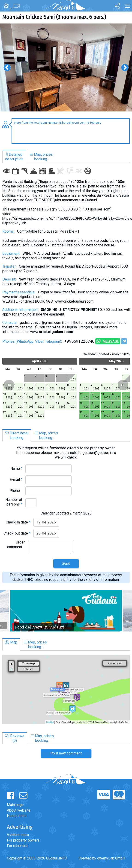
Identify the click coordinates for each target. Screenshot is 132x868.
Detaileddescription (14, 157)
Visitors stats (18, 835)
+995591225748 (79, 341)
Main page (15, 805)
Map (11, 642)
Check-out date (17, 533)
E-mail (16, 480)
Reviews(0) (15, 738)
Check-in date (18, 522)
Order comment (16, 545)
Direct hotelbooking (17, 435)
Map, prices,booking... (42, 157)
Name (16, 469)
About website (19, 810)
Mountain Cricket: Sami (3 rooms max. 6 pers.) (54, 17)
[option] (66, 67)
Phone (16, 491)
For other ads (18, 846)
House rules (17, 816)
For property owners (23, 840)
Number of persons (14, 502)
